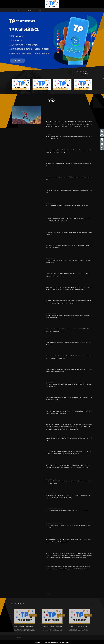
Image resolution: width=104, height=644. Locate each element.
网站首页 (17, 10)
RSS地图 (62, 643)
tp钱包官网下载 (40, 10)
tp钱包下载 (29, 10)
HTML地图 (67, 643)
